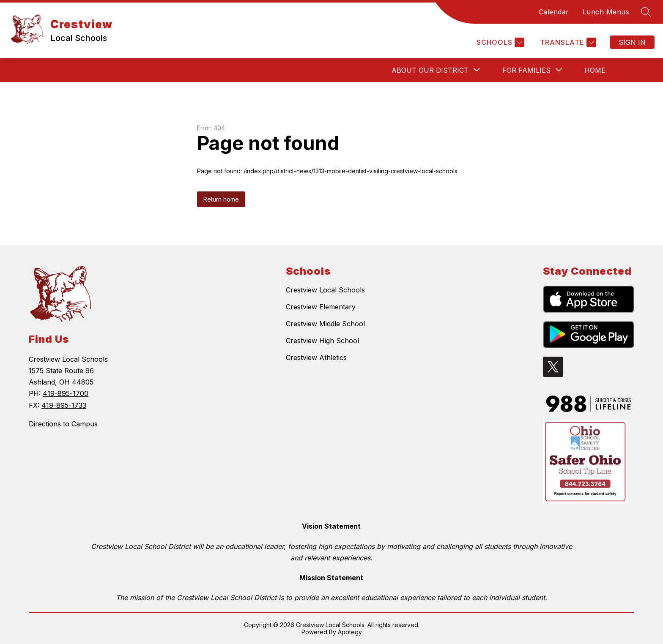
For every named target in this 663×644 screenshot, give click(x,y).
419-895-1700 (66, 393)
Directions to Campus (63, 424)
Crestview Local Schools (325, 290)
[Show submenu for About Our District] (430, 70)
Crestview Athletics (316, 357)
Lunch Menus (606, 12)
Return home (221, 199)
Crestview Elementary (321, 307)
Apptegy (350, 632)
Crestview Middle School (325, 324)
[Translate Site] (567, 42)
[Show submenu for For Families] (526, 70)
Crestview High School (322, 341)
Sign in (632, 42)
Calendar (554, 12)
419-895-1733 (64, 405)
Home (595, 70)
